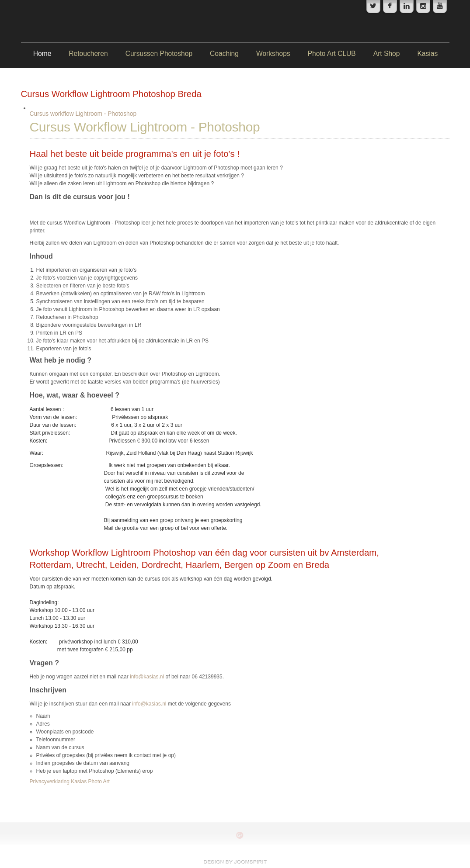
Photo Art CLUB (332, 54)
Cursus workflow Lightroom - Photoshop (83, 114)
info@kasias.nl (147, 677)
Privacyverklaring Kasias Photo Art (70, 782)
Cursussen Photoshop (159, 54)
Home (42, 54)
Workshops (273, 54)
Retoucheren (88, 54)
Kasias (427, 54)
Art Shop (387, 54)
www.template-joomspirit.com (235, 862)
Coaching (224, 54)
